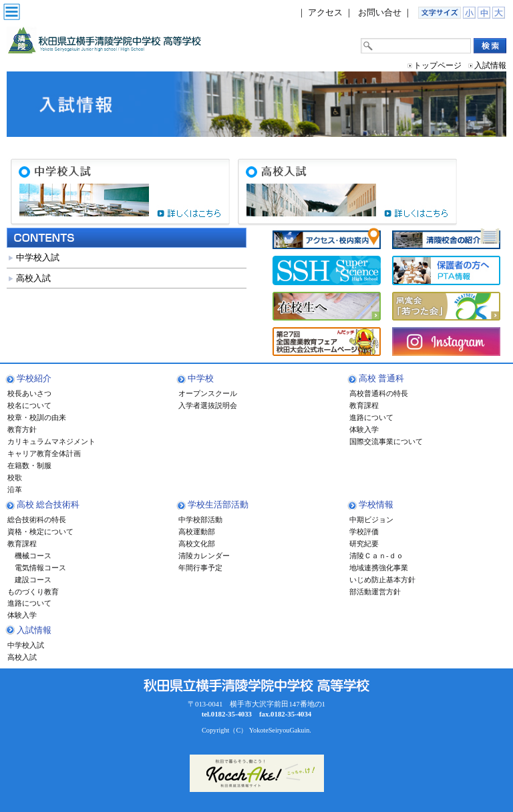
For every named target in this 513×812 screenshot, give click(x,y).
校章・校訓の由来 (37, 417)
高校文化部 (197, 544)
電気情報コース (37, 568)
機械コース (29, 556)
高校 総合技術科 (48, 504)
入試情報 (34, 630)
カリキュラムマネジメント (51, 441)
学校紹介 (34, 378)
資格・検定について (40, 532)
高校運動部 (197, 532)
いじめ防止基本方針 (382, 580)
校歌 (15, 477)
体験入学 (364, 429)
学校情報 (376, 504)
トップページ (438, 65)
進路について (371, 417)
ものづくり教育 (33, 592)
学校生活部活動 (218, 504)
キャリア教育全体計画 (44, 453)
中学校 (201, 378)
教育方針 (22, 429)
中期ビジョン (371, 520)
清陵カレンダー (204, 556)
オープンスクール (208, 393)
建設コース (29, 580)
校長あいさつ (29, 393)
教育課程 (364, 405)
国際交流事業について (386, 441)
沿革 (15, 489)
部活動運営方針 (375, 592)
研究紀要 (364, 544)
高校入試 (33, 278)
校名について (29, 405)
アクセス (325, 12)
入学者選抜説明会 (208, 405)
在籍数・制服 (29, 465)
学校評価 (364, 532)
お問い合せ (380, 12)
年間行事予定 (200, 568)
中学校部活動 (200, 520)
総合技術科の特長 (37, 520)
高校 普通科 (381, 378)
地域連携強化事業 (379, 568)
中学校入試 (38, 257)
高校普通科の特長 (379, 393)
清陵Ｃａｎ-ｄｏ (376, 556)
